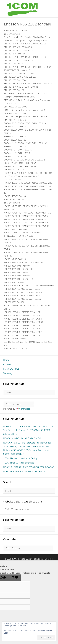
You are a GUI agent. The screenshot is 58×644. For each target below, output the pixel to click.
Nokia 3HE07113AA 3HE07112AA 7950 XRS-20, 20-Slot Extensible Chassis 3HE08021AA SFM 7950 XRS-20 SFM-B (29, 430)
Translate (23, 409)
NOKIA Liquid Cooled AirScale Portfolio (23, 438)
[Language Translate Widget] (19, 404)
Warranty (8, 373)
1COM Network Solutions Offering (20, 458)
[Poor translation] (15, 578)
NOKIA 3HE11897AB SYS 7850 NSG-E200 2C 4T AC (29, 467)
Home (6, 360)
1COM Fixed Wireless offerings (19, 463)
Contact (7, 364)
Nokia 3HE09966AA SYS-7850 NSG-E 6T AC (25, 471)
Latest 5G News (11, 369)
